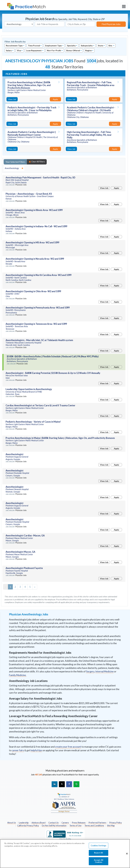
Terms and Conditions (94, 826)
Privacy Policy (115, 823)
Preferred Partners (97, 823)
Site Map (111, 826)
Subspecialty (87, 46)
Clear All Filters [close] (37, 162)
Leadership (24, 823)
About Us (12, 823)
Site (111, 46)
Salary (9, 50)
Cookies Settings (99, 847)
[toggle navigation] (124, 6)
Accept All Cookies (99, 863)
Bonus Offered (73, 50)
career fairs (18, 750)
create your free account (68, 747)
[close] (14, 168)
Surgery (90, 671)
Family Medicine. (18, 675)
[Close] (127, 855)
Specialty (71, 46)
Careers (65, 823)
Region (88, 50)
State (101, 46)
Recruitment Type (14, 46)
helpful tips (36, 750)
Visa (19, 50)
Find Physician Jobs (111, 24)
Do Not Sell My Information (54, 826)
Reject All (99, 854)
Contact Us (54, 823)
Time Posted (34, 46)
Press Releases (79, 823)
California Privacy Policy (28, 826)
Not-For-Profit (54, 50)
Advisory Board (38, 823)
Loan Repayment (34, 50)
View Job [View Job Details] (12, 99)
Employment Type (53, 46)
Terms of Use (75, 826)
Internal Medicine (104, 671)
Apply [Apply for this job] (55, 99)
